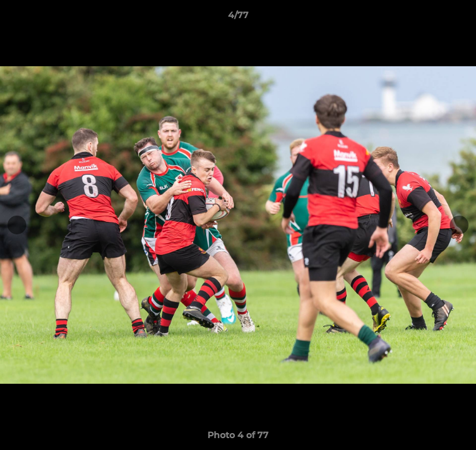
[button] (461, 18)
